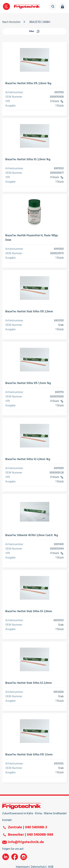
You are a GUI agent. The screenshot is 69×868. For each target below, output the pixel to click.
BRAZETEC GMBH (40, 22)
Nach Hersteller (11, 22)
